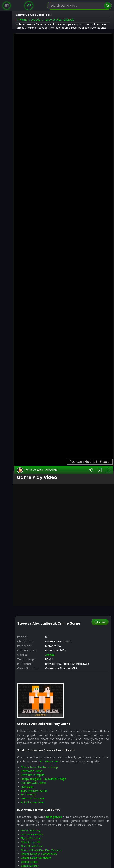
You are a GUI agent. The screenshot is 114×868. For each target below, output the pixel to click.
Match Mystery (31, 821)
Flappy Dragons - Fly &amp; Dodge (44, 770)
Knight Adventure (32, 793)
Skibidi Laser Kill (31, 833)
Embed (100, 613)
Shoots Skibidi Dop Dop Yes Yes (41, 841)
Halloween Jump (32, 762)
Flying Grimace (31, 829)
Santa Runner (30, 857)
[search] (107, 6)
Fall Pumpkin (29, 786)
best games (54, 808)
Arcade (50, 646)
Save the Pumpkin (33, 766)
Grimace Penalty (32, 825)
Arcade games (49, 752)
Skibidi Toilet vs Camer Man (39, 845)
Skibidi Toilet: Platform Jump (39, 758)
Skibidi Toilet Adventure (36, 849)
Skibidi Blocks (29, 853)
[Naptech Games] (29, 6)
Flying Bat (27, 778)
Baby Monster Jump (34, 782)
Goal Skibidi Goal (32, 837)
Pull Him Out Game (33, 774)
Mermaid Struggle (33, 790)
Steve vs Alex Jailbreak (37, 461)
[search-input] (77, 6)
